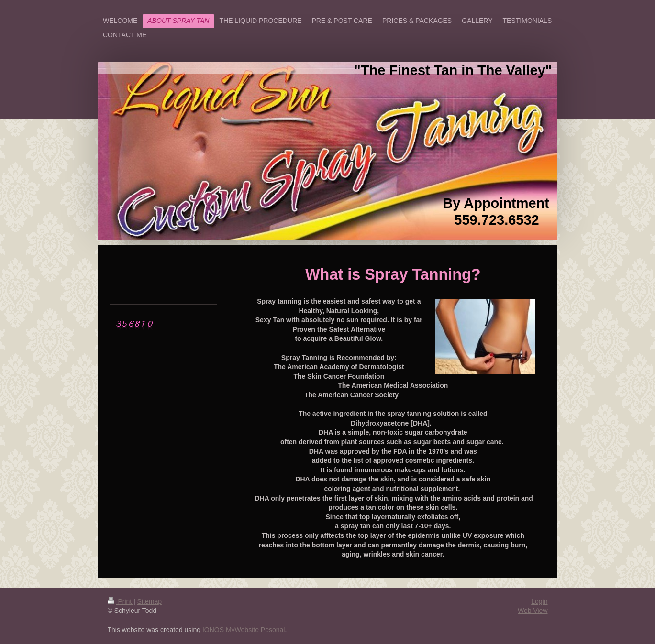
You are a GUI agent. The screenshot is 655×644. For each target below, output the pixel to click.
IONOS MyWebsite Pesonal (244, 630)
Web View (533, 611)
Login (539, 601)
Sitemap (150, 601)
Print (121, 601)
